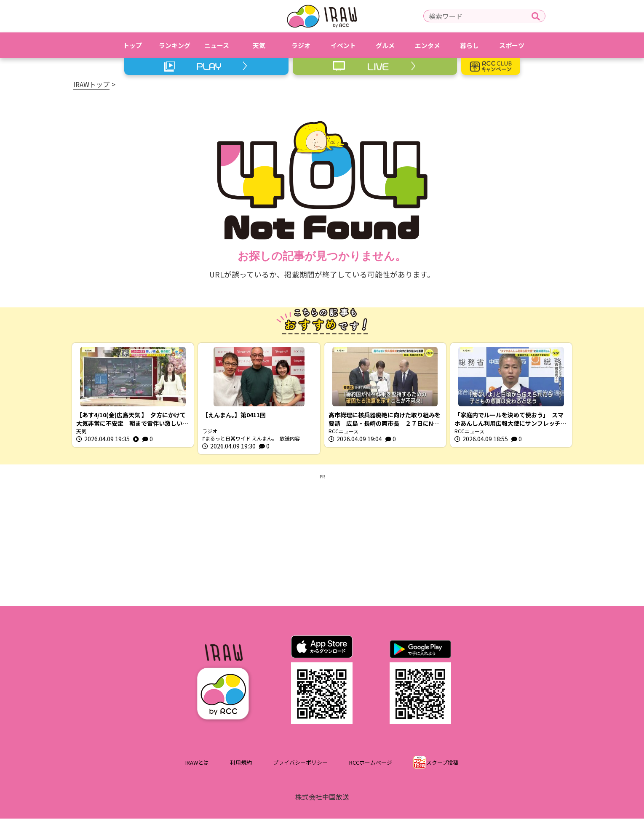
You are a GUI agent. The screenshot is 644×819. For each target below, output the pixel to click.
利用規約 (241, 763)
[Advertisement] (322, 539)
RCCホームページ (371, 763)
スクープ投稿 (442, 763)
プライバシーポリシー (300, 763)
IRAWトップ (91, 84)
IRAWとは (197, 763)
